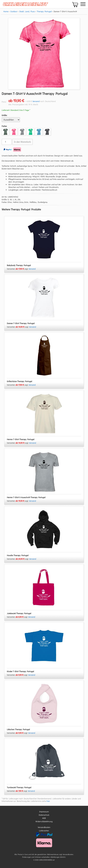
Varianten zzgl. (18, 269)
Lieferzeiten (44, 830)
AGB (44, 818)
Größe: (4, 115)
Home (6, 11)
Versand (36, 101)
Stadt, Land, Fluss (27, 11)
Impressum (44, 811)
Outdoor (14, 11)
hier (48, 801)
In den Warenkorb (22, 142)
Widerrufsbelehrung (44, 821)
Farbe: (4, 126)
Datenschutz (44, 815)
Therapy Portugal (44, 11)
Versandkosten (44, 827)
